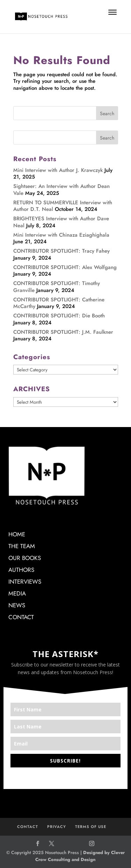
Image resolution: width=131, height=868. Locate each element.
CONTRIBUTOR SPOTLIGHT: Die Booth (59, 316)
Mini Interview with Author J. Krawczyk (58, 170)
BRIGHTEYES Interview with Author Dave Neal (61, 222)
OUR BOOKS (25, 558)
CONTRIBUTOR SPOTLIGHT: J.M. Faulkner (63, 332)
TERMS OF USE (91, 827)
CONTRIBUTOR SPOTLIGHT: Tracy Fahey (61, 251)
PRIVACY (57, 827)
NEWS (17, 605)
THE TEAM (22, 546)
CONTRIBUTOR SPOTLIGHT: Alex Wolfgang (65, 267)
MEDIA (17, 593)
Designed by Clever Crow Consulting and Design (80, 856)
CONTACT (21, 617)
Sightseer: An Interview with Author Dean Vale (61, 190)
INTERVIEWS (25, 582)
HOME (17, 534)
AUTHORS (21, 570)
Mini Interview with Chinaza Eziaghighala (61, 235)
